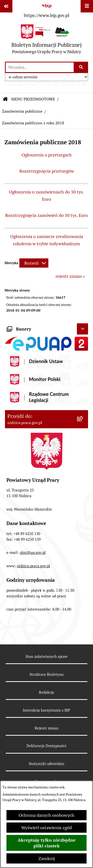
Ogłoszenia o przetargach (47, 155)
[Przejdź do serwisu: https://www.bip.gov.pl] (46, 10)
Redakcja (46, 692)
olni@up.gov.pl (33, 553)
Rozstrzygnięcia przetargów (47, 171)
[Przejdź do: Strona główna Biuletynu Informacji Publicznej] (5, 99)
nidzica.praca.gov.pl (33, 566)
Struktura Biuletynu (47, 674)
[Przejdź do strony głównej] (46, 40)
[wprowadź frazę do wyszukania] (40, 67)
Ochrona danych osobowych (46, 815)
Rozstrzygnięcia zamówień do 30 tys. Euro (46, 215)
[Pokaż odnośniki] (6, 6)
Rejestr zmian (46, 728)
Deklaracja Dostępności (46, 746)
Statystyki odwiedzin (46, 764)
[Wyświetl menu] (87, 6)
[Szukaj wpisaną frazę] (81, 67)
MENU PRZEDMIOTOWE (33, 99)
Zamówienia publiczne (22, 111)
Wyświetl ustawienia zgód (47, 828)
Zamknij (47, 858)
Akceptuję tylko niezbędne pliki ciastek (47, 843)
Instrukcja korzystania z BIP (46, 710)
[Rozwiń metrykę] (34, 263)
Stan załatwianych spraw (47, 656)
